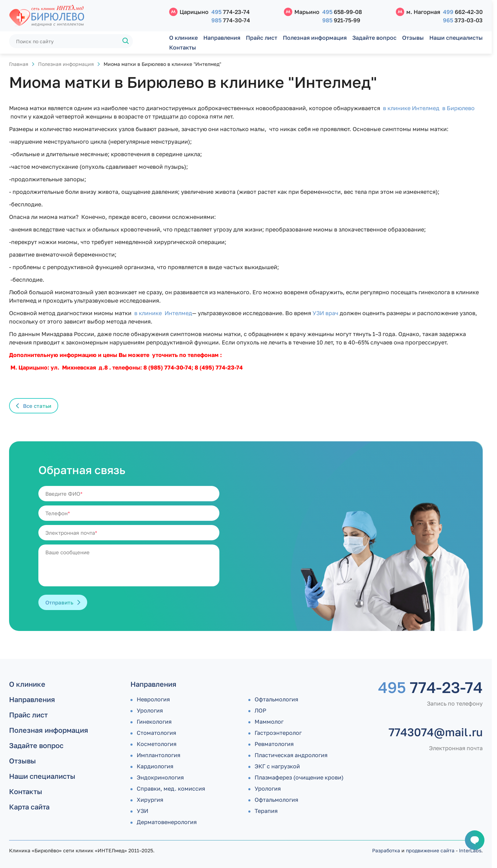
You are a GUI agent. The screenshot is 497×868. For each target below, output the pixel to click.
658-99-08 (342, 12)
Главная (19, 64)
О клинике (183, 38)
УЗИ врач (325, 313)
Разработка (386, 850)
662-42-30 (463, 12)
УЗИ (142, 811)
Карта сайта (29, 807)
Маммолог (269, 722)
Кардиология (155, 766)
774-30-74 (231, 20)
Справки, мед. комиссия (171, 789)
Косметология (157, 744)
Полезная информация (315, 38)
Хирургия (150, 800)
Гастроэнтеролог (278, 733)
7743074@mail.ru (436, 732)
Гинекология (154, 722)
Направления (222, 38)
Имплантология (159, 755)
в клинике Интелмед (163, 313)
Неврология (153, 699)
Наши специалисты (456, 38)
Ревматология (274, 744)
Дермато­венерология (167, 822)
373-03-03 (463, 20)
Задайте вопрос (374, 38)
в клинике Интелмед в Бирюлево (429, 108)
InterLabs (470, 850)
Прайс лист (262, 38)
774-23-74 (231, 12)
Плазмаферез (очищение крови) (299, 777)
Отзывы (413, 38)
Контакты (183, 47)
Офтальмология (276, 699)
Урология (150, 710)
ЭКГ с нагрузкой (277, 766)
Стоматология (156, 733)
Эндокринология (160, 777)
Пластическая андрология (291, 755)
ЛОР (260, 710)
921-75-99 (341, 20)
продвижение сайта (430, 850)
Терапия (266, 811)
